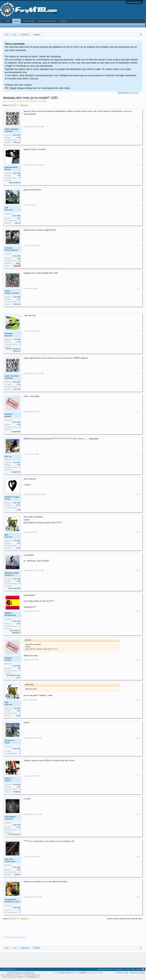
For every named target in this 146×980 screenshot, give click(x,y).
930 (19, 176)
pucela (18, 548)
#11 (138, 532)
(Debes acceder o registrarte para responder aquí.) (125, 919)
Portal (8, 21)
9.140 (19, 138)
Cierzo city (17, 142)
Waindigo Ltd (35, 977)
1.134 (19, 465)
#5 (139, 288)
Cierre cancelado (123, 93)
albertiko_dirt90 (12, 573)
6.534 (19, 624)
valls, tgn (18, 223)
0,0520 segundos (65, 973)
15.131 (18, 505)
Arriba (138, 969)
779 (19, 910)
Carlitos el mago (12, 497)
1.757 (19, 787)
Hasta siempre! (134, 93)
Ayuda (127, 969)
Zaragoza (17, 875)
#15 (138, 700)
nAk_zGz (9, 859)
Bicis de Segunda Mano (47, 21)
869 (19, 668)
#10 (138, 494)
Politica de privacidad (137, 973)
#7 (139, 373)
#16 (138, 738)
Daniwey (8, 414)
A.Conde (8, 248)
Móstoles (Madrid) (15, 183)
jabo (7, 535)
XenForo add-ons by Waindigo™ (13, 977)
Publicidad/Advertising (105, 969)
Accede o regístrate (134, 2)
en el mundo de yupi (14, 834)
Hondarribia (17, 792)
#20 (138, 897)
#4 (139, 245)
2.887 (19, 870)
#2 (139, 165)
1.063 (19, 258)
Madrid (18, 263)
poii (6, 208)
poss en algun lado (14, 588)
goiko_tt (8, 778)
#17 (138, 776)
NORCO (8, 613)
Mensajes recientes (9, 25)
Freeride (12, 101)
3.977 (19, 299)
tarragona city (16, 472)
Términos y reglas (122, 973)
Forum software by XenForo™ (21, 975)
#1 (139, 127)
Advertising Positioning (15, 973)
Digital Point (30, 973)
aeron (7, 291)
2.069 (19, 581)
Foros (17, 21)
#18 (138, 814)
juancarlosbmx (11, 167)
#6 (139, 331)
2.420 (19, 827)
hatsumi (8, 658)
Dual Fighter (10, 817)
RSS (143, 969)
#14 (138, 660)
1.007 (19, 218)
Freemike (9, 333)
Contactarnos (119, 969)
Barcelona (17, 304)
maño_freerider (11, 129)
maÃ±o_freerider (31, 101)
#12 (138, 570)
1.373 (19, 342)
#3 (139, 205)
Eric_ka (8, 457)
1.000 (19, 425)
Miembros (63, 21)
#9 (139, 454)
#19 (138, 857)
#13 (138, 611)
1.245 (19, 543)
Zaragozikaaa (16, 432)
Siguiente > (24, 105)
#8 (139, 412)
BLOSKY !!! (10, 741)
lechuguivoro (11, 899)
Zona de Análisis (29, 21)
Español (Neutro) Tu (8, 969)
